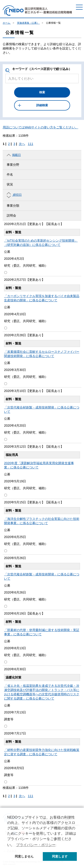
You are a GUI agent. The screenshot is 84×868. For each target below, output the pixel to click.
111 (30, 144)
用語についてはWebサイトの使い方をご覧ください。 (40, 127)
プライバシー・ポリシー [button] (36, 845)
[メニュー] (79, 7)
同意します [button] (60, 856)
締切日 (14, 195)
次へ (22, 144)
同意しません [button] (24, 856)
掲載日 (14, 155)
